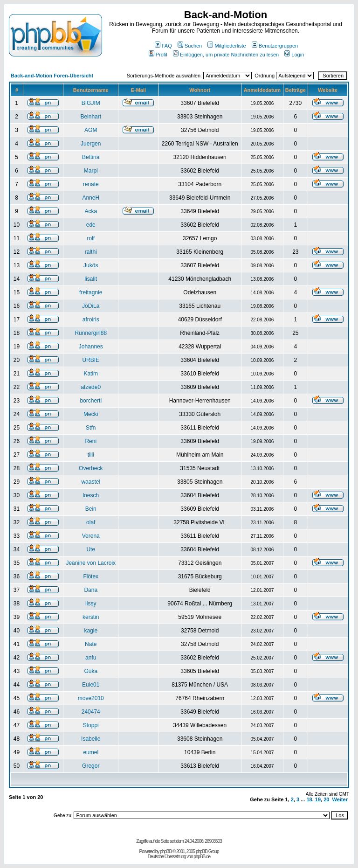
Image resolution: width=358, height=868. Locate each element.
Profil (158, 55)
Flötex (91, 576)
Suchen (190, 46)
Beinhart (91, 117)
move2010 (91, 698)
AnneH (91, 198)
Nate (91, 644)
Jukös (91, 265)
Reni (91, 441)
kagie (91, 631)
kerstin (91, 617)
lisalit (91, 279)
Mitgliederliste (227, 46)
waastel (91, 482)
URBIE (91, 360)
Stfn (91, 428)
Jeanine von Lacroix (91, 563)
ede (91, 225)
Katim (91, 374)
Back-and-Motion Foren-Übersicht (52, 76)
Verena (91, 536)
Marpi (91, 171)
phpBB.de (202, 857)
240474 (91, 712)
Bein (91, 509)
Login (294, 55)
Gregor (91, 766)
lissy (91, 604)
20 (326, 799)
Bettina (91, 157)
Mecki (91, 414)
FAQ (163, 46)
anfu (91, 658)
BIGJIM (91, 103)
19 (318, 799)
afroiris (91, 319)
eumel (91, 752)
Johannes (91, 347)
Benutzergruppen (275, 46)
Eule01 (91, 685)
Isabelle (91, 739)
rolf (91, 238)
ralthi (91, 252)
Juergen (91, 144)
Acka (91, 211)
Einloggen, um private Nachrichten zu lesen (226, 55)
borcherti (91, 401)
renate (91, 184)
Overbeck (91, 468)
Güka (91, 671)
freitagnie (91, 292)
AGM (91, 130)
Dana (91, 590)
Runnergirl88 (91, 333)
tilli (91, 455)
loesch (91, 495)
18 (309, 799)
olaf (91, 522)
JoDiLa (91, 306)
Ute (91, 549)
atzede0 (91, 387)
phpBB (166, 851)
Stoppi (91, 725)
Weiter (340, 799)
